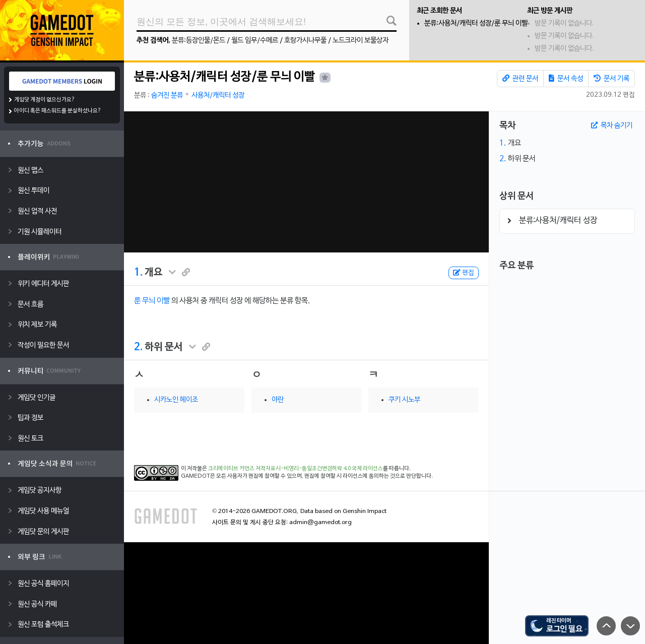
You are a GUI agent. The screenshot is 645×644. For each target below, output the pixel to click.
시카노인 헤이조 (176, 400)
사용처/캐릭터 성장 (218, 95)
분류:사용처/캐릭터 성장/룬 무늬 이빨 (476, 23)
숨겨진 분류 (167, 95)
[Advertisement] (306, 182)
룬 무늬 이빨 (152, 301)
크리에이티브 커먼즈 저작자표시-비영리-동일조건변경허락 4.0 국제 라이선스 (296, 469)
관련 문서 (520, 79)
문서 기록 (611, 79)
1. (138, 273)
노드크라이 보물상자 (361, 41)
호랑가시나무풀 (305, 41)
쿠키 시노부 (404, 400)
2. (138, 347)
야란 (278, 400)
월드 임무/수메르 (255, 41)
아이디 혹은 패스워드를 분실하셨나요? (58, 111)
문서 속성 (566, 79)
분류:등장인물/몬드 (199, 41)
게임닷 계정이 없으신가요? (45, 100)
